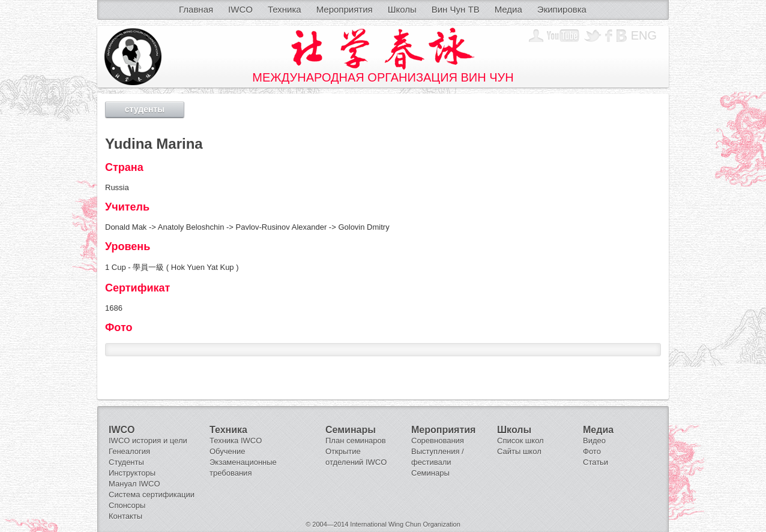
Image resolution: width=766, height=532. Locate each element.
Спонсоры (127, 505)
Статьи (596, 462)
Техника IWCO (236, 441)
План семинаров (356, 441)
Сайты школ (519, 451)
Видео (594, 441)
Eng (644, 35)
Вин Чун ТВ (456, 9)
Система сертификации (152, 495)
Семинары (430, 473)
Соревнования (438, 441)
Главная (196, 9)
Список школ (520, 441)
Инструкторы (132, 473)
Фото (592, 451)
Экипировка (562, 9)
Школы (402, 9)
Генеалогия (129, 451)
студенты (145, 109)
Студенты (126, 462)
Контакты (125, 516)
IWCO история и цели (148, 441)
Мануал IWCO (134, 484)
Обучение (227, 451)
